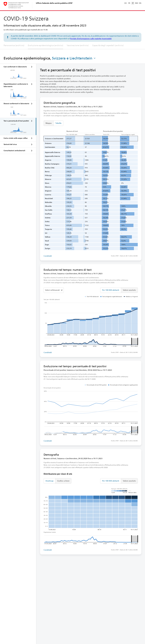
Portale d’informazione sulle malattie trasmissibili (91, 39)
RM (136, 3)
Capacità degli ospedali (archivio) (108, 45)
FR (129, 3)
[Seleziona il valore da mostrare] (54, 290)
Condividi (48, 256)
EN (140, 3)
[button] (74, 58)
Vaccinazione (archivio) (78, 45)
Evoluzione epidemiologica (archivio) (45, 45)
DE (126, 3)
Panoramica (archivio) (14, 45)
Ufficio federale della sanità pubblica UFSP (54, 3)
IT (133, 3)
